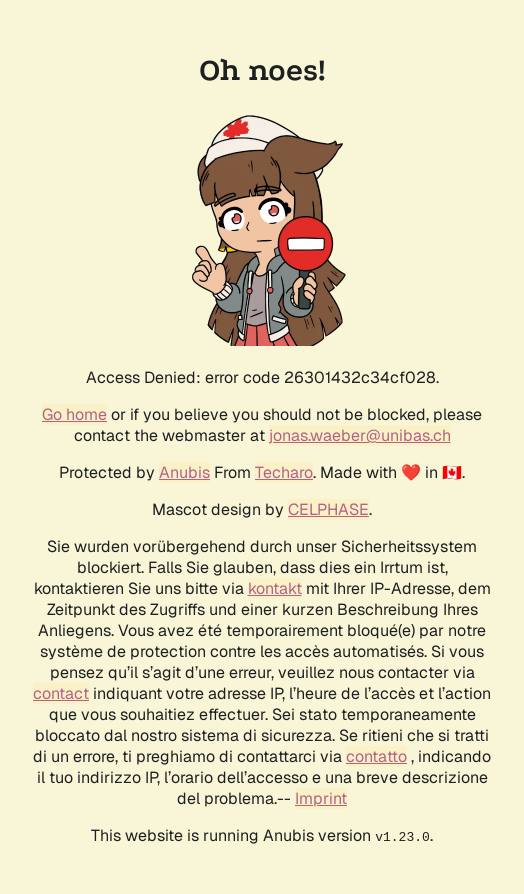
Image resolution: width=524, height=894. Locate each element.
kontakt (275, 588)
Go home (74, 414)
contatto (376, 756)
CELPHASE (328, 509)
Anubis (184, 472)
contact (61, 693)
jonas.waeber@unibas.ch (360, 435)
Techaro (284, 472)
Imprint (321, 798)
